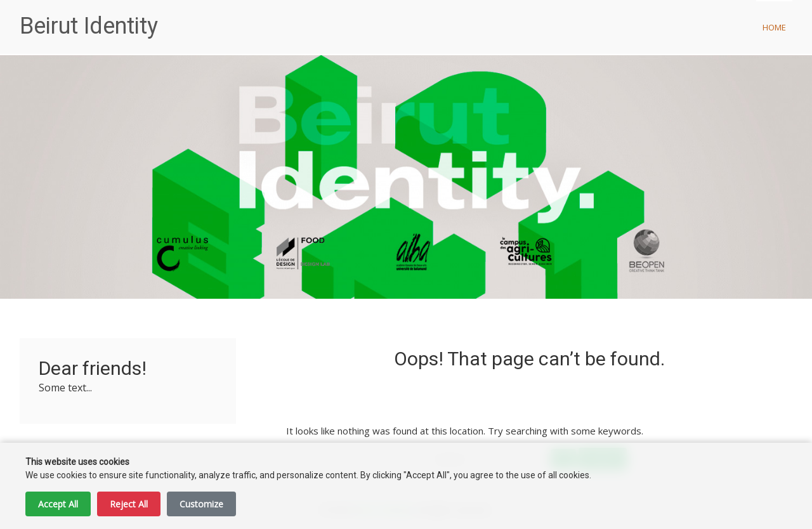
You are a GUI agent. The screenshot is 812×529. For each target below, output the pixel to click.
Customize (201, 504)
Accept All (58, 504)
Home (774, 27)
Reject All (129, 504)
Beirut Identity (89, 26)
